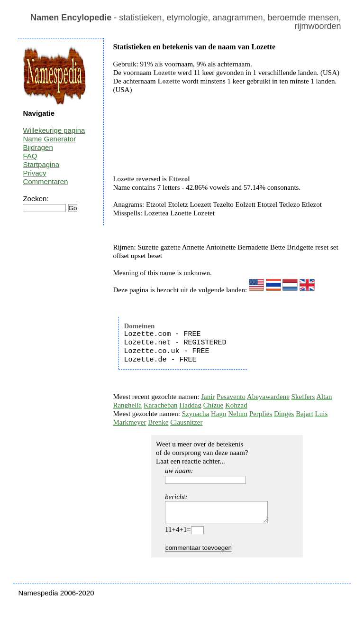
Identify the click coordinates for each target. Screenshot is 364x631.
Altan (324, 397)
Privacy (34, 173)
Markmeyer (129, 422)
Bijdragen (38, 147)
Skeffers (303, 397)
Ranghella (127, 405)
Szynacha (196, 414)
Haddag (190, 405)
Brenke (158, 422)
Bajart (305, 414)
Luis (322, 414)
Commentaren (45, 181)
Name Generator (49, 139)
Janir (208, 397)
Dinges (284, 414)
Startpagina (41, 164)
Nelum (238, 414)
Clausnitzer (186, 422)
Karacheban (161, 405)
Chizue (214, 405)
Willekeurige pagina (54, 130)
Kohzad (236, 405)
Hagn (219, 414)
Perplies (261, 414)
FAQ (30, 156)
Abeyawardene (268, 397)
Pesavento (231, 397)
